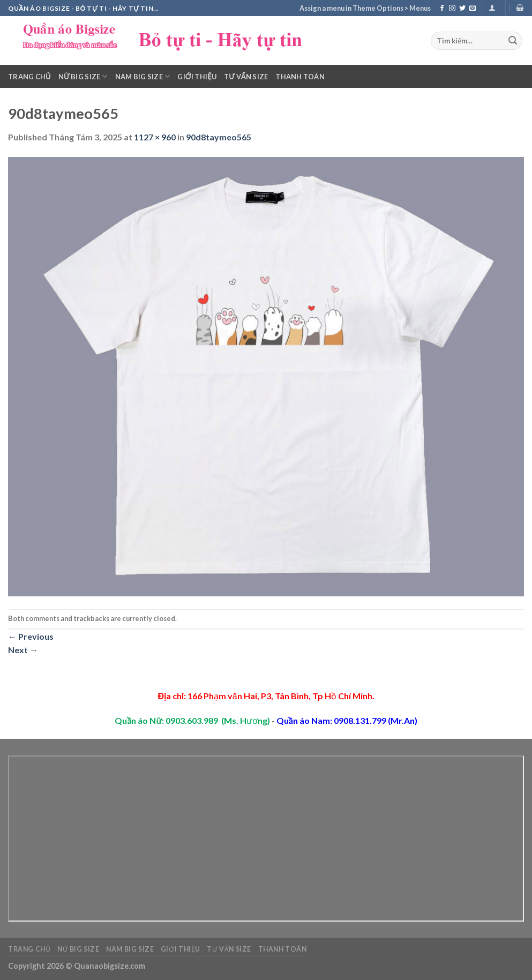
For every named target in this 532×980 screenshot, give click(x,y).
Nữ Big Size (83, 76)
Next (23, 650)
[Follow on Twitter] (462, 9)
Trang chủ (29, 77)
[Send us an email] (473, 9)
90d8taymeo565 (219, 137)
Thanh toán (300, 77)
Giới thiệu (197, 77)
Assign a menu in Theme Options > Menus (365, 8)
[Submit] (513, 41)
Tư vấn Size (246, 77)
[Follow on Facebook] (442, 9)
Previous (31, 636)
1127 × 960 (155, 137)
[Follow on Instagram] (452, 9)
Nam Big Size (143, 76)
